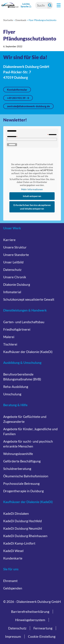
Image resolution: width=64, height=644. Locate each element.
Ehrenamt (10, 581)
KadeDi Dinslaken (16, 513)
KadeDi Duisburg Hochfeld (23, 521)
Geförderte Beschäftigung (22, 461)
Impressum (13, 636)
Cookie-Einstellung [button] (42, 636)
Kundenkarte (13, 558)
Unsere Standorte (16, 255)
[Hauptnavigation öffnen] (59, 5)
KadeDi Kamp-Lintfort (19, 543)
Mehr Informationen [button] (32, 189)
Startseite (8, 20)
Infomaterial (12, 292)
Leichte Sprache (26, 5)
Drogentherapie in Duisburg (23, 491)
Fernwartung (43, 628)
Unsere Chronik (15, 277)
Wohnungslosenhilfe (18, 454)
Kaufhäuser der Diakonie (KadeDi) (28, 352)
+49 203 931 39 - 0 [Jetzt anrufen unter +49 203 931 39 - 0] (18, 98)
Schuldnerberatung (17, 469)
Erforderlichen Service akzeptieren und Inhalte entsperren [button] (32, 207)
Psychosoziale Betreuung (21, 484)
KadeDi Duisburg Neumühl (23, 528)
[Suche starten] (50, 5)
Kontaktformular (17, 90)
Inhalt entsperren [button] (32, 196)
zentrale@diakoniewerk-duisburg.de (28, 106)
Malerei (9, 337)
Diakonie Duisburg (17, 284)
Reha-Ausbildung (16, 387)
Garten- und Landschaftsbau (24, 322)
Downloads (21, 20)
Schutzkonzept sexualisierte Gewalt (29, 299)
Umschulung (12, 394)
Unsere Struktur (15, 247)
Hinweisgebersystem (30, 620)
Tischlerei (10, 344)
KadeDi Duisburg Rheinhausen (25, 536)
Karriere (9, 240)
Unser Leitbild (13, 262)
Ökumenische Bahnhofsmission (26, 476)
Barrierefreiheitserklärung (30, 612)
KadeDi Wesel (13, 551)
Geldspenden (13, 588)
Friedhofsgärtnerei (17, 329)
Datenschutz (12, 270)
